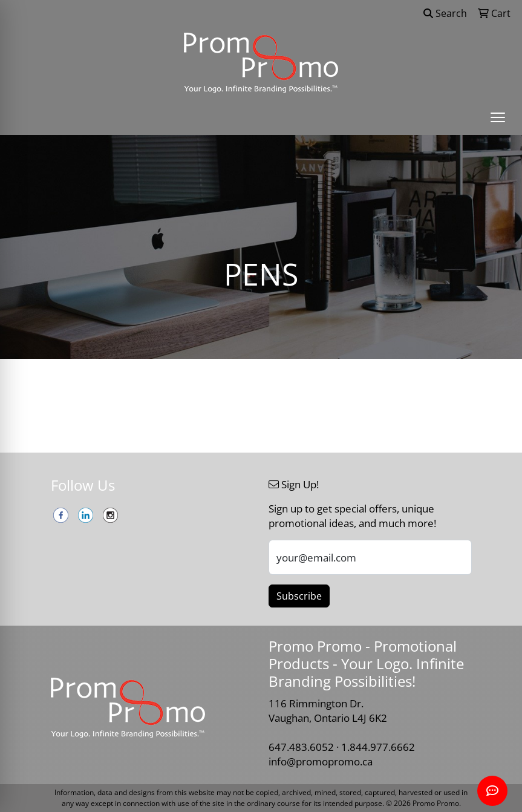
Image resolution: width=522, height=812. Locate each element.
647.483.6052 (301, 747)
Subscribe (299, 596)
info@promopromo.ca (321, 761)
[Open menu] (498, 117)
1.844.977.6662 (378, 747)
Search (445, 13)
